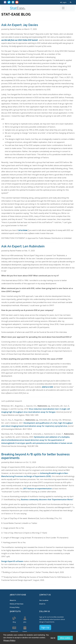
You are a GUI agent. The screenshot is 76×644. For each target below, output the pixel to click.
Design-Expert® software (12, 561)
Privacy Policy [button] (9, 641)
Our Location (44, 600)
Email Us (42, 604)
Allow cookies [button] (65, 638)
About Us (13, 600)
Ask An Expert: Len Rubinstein (23, 246)
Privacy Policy (15, 607)
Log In (63, 2)
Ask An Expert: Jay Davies (20, 25)
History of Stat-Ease (17, 604)
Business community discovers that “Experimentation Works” (47, 500)
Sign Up (45, 627)
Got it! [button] (53, 638)
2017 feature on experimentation (37, 489)
